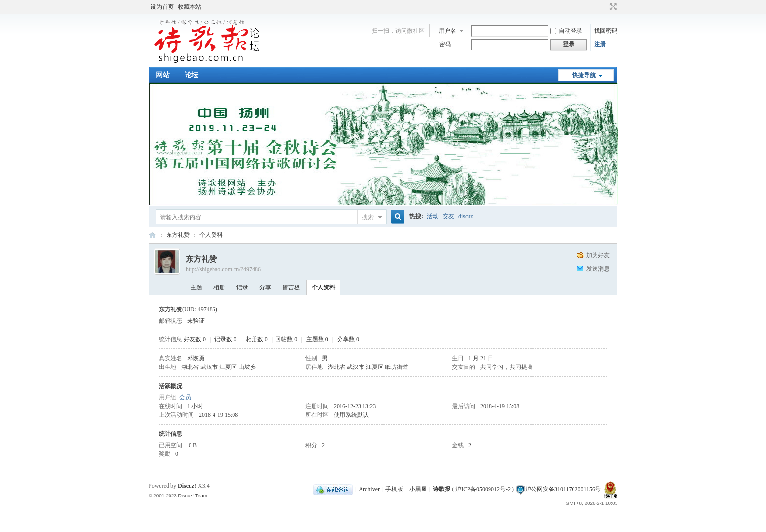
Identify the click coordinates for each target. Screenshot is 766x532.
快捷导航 (584, 75)
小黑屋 (418, 489)
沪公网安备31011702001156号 (563, 489)
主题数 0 (317, 339)
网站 (163, 75)
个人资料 (323, 287)
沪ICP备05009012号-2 (483, 489)
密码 (445, 44)
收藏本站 (190, 7)
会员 (185, 397)
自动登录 (566, 31)
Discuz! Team (192, 496)
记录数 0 (225, 339)
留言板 (291, 287)
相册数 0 (257, 339)
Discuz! (187, 486)
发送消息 (598, 269)
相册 (219, 287)
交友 (448, 216)
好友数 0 (195, 339)
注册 (600, 44)
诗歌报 (442, 489)
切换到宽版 (612, 7)
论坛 (191, 75)
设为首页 (162, 7)
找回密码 (606, 31)
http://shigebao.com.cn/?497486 (223, 269)
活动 (433, 216)
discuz (466, 216)
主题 (196, 287)
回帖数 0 (286, 339)
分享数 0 (348, 339)
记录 (242, 287)
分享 (265, 287)
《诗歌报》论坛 (152, 235)
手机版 (394, 489)
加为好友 (598, 255)
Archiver (369, 489)
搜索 (368, 217)
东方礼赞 (178, 235)
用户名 (447, 31)
